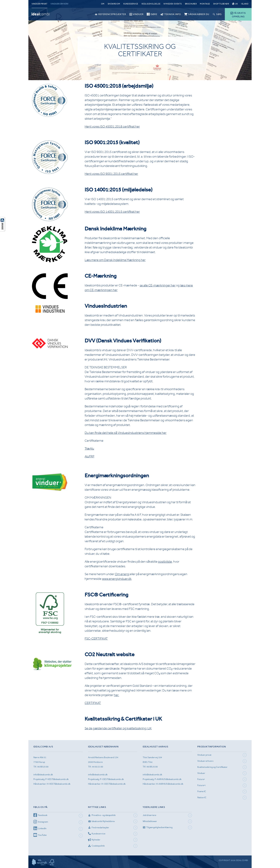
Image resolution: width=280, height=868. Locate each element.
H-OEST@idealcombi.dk (113, 784)
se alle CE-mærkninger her (158, 285)
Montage (205, 4)
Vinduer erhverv (60, 4)
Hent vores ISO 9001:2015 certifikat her (111, 174)
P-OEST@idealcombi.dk (112, 779)
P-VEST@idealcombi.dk (57, 779)
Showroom (114, 4)
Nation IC (202, 797)
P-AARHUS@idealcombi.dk (168, 779)
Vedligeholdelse (151, 4)
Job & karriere (149, 815)
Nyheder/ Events (173, 4)
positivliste (165, 562)
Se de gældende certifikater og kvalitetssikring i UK (118, 728)
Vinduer (201, 773)
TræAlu (89, 448)
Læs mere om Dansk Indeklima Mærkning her (115, 260)
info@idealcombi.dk (43, 775)
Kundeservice (131, 4)
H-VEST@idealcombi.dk (59, 784)
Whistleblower (150, 821)
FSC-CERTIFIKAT (96, 638)
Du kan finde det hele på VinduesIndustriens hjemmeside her (126, 433)
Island (245, 4)
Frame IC (202, 791)
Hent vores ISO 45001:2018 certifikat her (112, 126)
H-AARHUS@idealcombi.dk (170, 784)
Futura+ (201, 779)
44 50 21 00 (97, 767)
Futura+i (201, 785)
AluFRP (89, 456)
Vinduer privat (39, 4)
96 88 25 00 (43, 767)
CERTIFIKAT (93, 703)
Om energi (122, 574)
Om (103, 4)
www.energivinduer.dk (117, 579)
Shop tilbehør (221, 4)
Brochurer (191, 4)
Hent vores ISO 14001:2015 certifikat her (112, 212)
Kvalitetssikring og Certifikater (212, 767)
